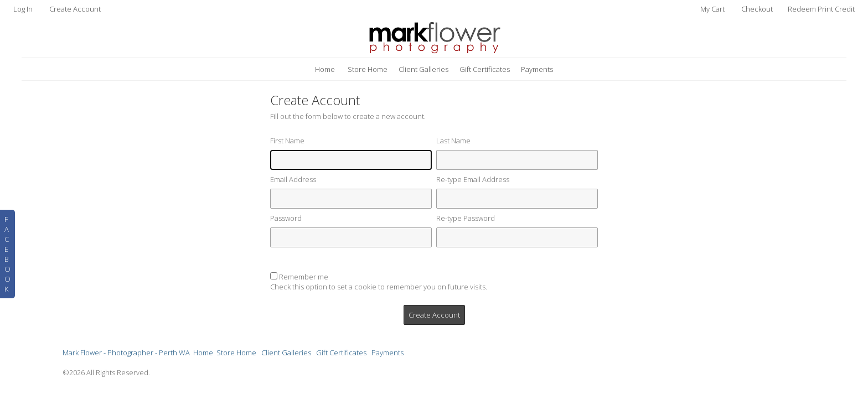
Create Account (75, 9)
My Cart (713, 9)
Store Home (368, 69)
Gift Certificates (485, 69)
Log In (23, 9)
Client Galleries (423, 69)
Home (325, 69)
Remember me (304, 277)
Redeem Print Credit (821, 9)
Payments (537, 69)
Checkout (757, 9)
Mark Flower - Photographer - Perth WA (126, 353)
